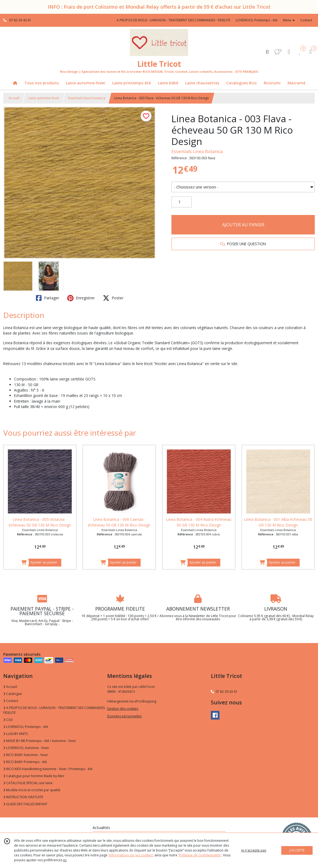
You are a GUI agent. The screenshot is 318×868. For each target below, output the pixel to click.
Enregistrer (81, 298)
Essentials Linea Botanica (197, 151)
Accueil (14, 98)
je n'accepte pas (254, 850)
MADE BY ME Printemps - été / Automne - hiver (40, 741)
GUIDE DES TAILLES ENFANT (25, 804)
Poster (113, 298)
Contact (306, 20)
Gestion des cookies (123, 709)
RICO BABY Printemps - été (25, 762)
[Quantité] (182, 202)
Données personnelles (124, 716)
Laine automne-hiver (44, 98)
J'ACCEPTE (297, 850)
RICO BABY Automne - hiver (26, 755)
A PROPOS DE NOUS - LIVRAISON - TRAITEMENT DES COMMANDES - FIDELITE (55, 710)
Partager (48, 298)
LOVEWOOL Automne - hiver (26, 748)
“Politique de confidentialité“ (200, 855)
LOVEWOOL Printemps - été (26, 727)
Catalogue (13, 694)
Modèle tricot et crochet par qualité (32, 790)
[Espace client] (289, 52)
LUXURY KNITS (16, 734)
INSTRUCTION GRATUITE (23, 797)
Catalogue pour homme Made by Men (34, 776)
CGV (8, 720)
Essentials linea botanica (87, 98)
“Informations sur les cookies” (131, 855)
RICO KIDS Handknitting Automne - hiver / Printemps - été (48, 769)
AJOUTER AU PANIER (243, 225)
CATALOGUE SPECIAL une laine (28, 783)
